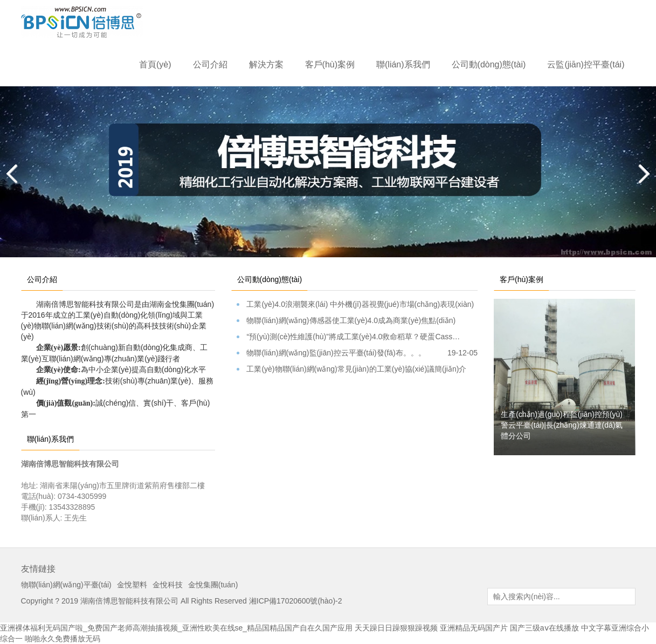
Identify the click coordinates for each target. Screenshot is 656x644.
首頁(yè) (155, 64)
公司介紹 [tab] (42, 279)
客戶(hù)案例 (330, 64)
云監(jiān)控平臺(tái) (586, 64)
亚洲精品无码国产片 (474, 628)
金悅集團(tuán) (213, 585)
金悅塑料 (132, 585)
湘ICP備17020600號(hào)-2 (296, 601)
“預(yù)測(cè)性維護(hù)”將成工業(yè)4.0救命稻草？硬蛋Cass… (357, 337)
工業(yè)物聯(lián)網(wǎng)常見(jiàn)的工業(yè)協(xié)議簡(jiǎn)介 (357, 369)
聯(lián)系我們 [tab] (50, 439)
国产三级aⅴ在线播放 (544, 628)
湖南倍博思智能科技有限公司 (129, 601)
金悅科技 (168, 585)
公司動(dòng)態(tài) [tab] (270, 279)
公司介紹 (210, 64)
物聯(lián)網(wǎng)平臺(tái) (66, 585)
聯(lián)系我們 (403, 64)
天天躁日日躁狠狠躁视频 (396, 628)
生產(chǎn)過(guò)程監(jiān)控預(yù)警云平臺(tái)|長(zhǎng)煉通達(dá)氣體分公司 (562, 425)
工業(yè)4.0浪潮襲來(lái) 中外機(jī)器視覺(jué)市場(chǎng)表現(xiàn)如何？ (357, 305)
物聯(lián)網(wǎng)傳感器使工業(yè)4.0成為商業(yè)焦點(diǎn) (357, 321)
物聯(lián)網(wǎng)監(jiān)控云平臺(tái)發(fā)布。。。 (357, 353)
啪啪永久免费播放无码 (63, 639)
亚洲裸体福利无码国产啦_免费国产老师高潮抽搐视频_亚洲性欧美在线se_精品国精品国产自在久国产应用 (176, 628)
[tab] (315, 274)
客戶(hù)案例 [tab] (522, 279)
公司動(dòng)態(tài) (489, 64)
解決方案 (266, 64)
